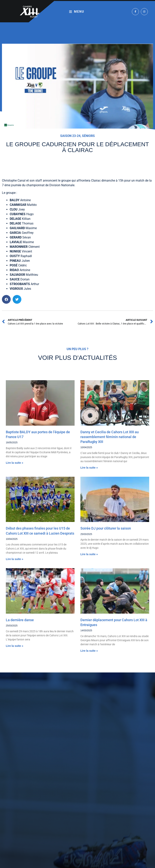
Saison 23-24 (70, 136)
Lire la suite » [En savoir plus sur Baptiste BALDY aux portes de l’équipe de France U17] (14, 463)
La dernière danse (20, 620)
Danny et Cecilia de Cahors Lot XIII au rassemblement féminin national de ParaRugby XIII (110, 437)
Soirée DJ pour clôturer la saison (106, 528)
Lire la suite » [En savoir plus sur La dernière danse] (14, 646)
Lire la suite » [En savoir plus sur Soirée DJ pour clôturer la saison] (89, 554)
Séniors (88, 136)
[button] (6, 299)
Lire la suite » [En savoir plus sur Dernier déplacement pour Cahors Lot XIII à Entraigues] (89, 651)
